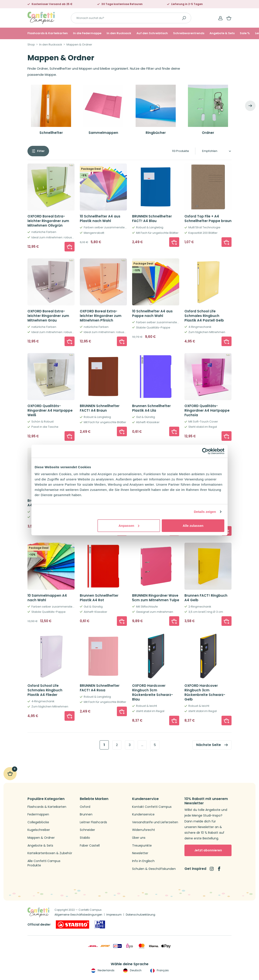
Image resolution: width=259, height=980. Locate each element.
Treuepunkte (142, 846)
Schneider (87, 830)
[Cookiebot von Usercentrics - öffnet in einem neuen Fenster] (205, 451)
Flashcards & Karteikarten (48, 33)
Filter (41, 151)
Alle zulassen (193, 525)
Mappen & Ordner (41, 838)
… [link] (142, 745)
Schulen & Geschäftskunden (154, 869)
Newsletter (140, 853)
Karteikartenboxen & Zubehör (50, 853)
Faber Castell (90, 846)
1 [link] (104, 745)
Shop (31, 45)
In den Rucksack (119, 33)
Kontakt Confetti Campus (152, 807)
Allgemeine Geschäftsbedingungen (78, 915)
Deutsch (132, 970)
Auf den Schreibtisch (152, 33)
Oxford (85, 807)
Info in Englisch (143, 861)
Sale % (245, 33)
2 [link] (117, 745)
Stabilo (85, 838)
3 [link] (130, 745)
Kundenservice (143, 814)
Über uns (139, 838)
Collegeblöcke (38, 822)
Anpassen (129, 525)
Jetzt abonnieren (208, 850)
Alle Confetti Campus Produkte (44, 863)
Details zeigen (205, 512)
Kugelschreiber (39, 830)
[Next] (250, 106)
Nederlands (102, 970)
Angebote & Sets (222, 33)
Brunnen (86, 814)
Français (159, 970)
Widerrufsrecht (144, 830)
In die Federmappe (87, 33)
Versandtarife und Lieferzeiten (155, 822)
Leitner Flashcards (93, 822)
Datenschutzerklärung (141, 915)
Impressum (114, 915)
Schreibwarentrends (189, 33)
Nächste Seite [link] (209, 745)
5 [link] (155, 745)
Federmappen (38, 814)
